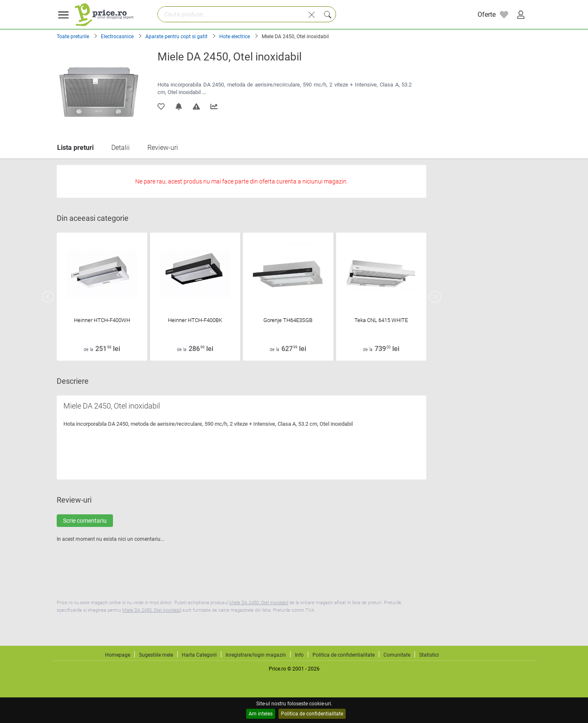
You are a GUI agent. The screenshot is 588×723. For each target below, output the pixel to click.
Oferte (487, 14)
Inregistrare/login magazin (256, 655)
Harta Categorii (199, 655)
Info (299, 655)
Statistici (429, 655)
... (204, 92)
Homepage (118, 655)
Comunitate (397, 655)
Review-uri (163, 148)
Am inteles (261, 714)
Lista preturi (75, 148)
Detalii (121, 148)
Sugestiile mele (156, 655)
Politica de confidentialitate (312, 714)
